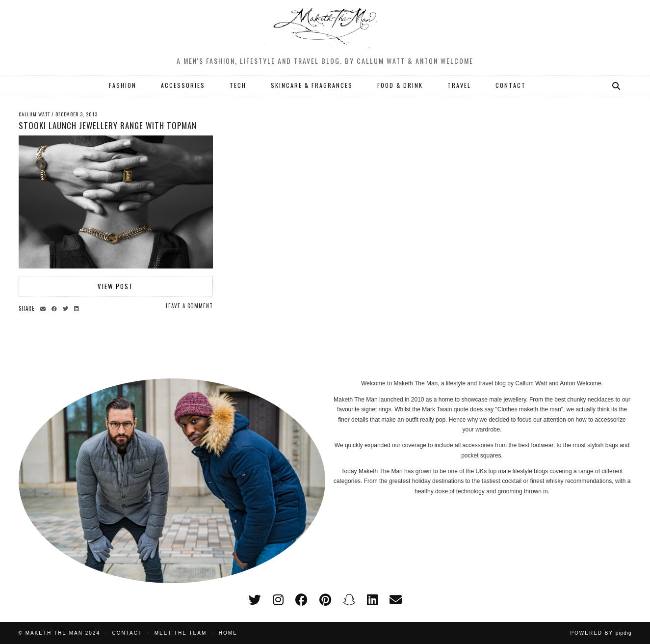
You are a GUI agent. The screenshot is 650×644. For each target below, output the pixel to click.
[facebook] (301, 600)
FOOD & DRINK (400, 85)
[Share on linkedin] (78, 308)
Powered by (601, 633)
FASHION (123, 85)
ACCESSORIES (183, 85)
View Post (116, 286)
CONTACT (511, 85)
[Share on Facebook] (56, 308)
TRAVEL (459, 85)
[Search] (617, 85)
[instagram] (278, 600)
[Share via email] (44, 308)
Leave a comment (189, 306)
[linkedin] (372, 600)
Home (228, 633)
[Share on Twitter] (67, 308)
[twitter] (255, 600)
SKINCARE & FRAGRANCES (312, 85)
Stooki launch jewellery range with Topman (108, 125)
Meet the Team (181, 633)
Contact (128, 633)
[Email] (396, 600)
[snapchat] (349, 600)
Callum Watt (34, 114)
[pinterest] (325, 600)
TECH (238, 85)
